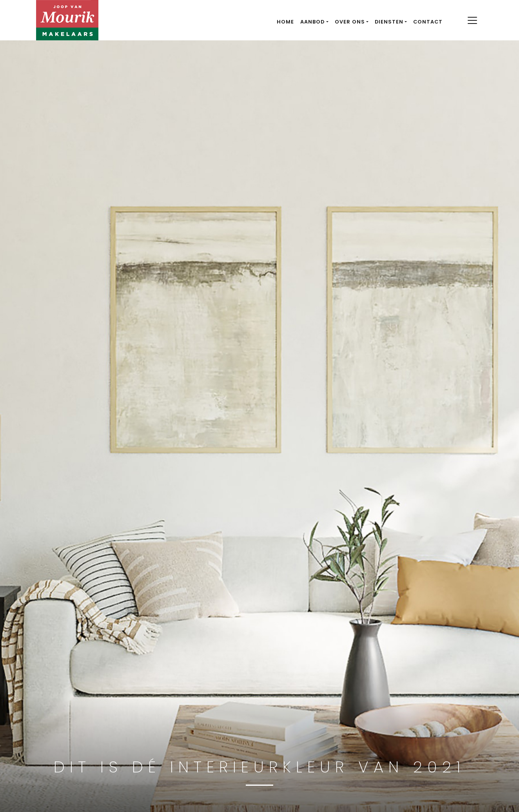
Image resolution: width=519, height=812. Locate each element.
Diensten (389, 22)
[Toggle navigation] (472, 20)
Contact (428, 22)
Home (285, 22)
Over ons (350, 22)
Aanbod (312, 22)
